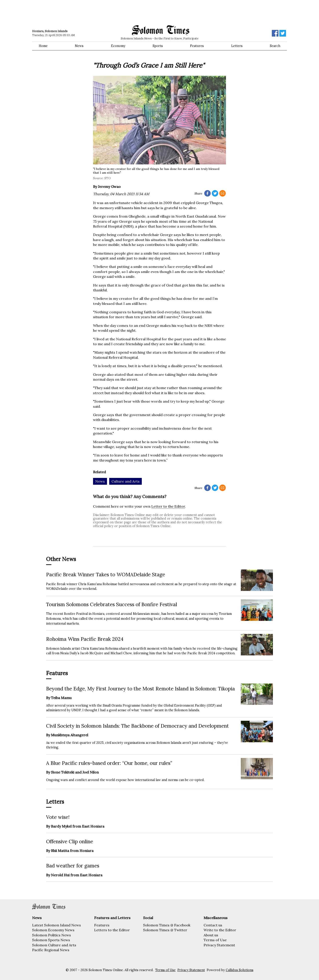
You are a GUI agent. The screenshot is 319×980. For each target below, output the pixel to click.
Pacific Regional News (51, 950)
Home (43, 46)
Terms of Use (215, 940)
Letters (237, 46)
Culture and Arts (125, 481)
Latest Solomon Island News (56, 925)
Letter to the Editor (168, 506)
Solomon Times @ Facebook (167, 925)
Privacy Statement (219, 945)
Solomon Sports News (51, 940)
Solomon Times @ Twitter (165, 930)
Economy (118, 46)
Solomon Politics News (52, 935)
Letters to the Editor (112, 930)
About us (211, 935)
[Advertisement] (95, 12)
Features (197, 46)
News (79, 46)
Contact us (213, 925)
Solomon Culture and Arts (54, 945)
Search (275, 46)
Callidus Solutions (240, 970)
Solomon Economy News (53, 930)
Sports (158, 46)
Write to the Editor (220, 930)
